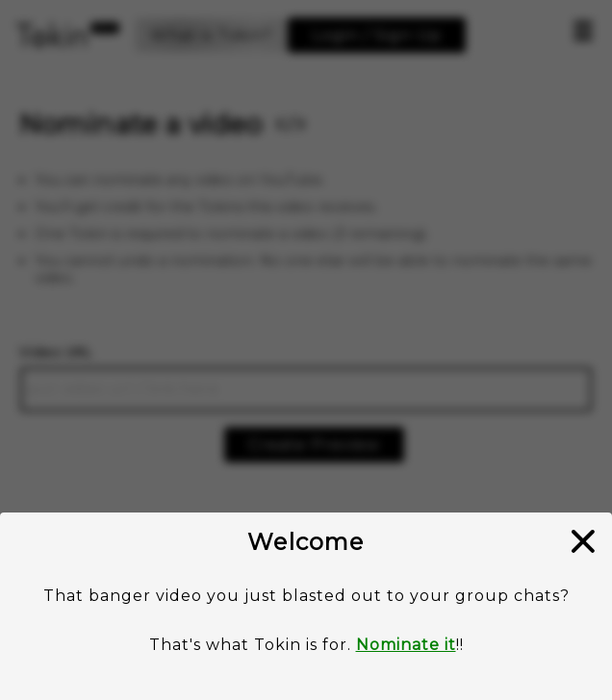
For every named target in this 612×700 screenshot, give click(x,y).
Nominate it (406, 645)
